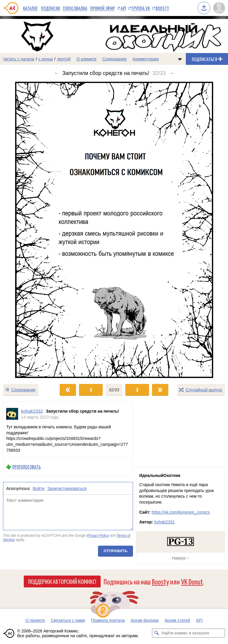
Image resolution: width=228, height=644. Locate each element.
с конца (46, 59)
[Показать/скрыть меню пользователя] (219, 8)
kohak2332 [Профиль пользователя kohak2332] (32, 411)
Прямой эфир (103, 8)
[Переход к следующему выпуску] (114, 230)
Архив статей (177, 620)
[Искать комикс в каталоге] (156, 633)
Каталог (30, 8)
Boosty (162, 8)
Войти (38, 488)
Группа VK (141, 8)
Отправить (115, 551)
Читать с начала (19, 59)
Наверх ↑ (180, 558)
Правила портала (108, 620)
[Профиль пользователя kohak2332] (12, 414)
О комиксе (86, 59)
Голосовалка (75, 8)
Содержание (115, 59)
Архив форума (145, 620)
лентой (64, 59)
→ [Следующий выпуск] (171, 73)
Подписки (50, 8)
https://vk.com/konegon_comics (181, 512)
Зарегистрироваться (67, 488)
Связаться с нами (68, 620)
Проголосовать (26, 467)
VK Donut (192, 581)
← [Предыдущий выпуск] (57, 73)
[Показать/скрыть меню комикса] (180, 59)
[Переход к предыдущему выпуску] (28, 230)
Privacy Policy (98, 536)
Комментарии (146, 59)
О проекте (35, 620)
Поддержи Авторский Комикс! (62, 581)
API (123, 8)
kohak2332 (165, 522)
